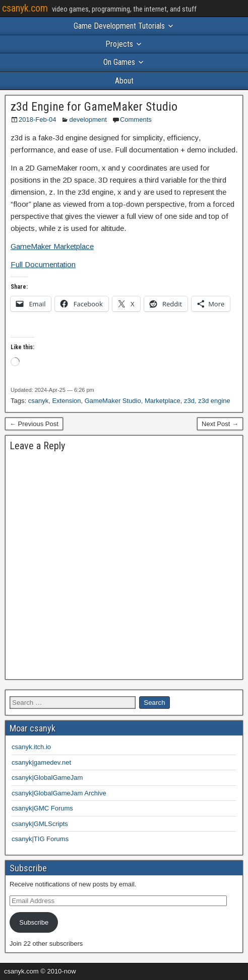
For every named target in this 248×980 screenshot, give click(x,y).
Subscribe (34, 922)
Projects (119, 44)
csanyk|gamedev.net (41, 762)
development (88, 119)
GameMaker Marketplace (52, 246)
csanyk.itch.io (31, 747)
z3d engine (214, 401)
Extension (66, 401)
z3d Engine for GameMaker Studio (94, 107)
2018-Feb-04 (37, 119)
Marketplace (163, 401)
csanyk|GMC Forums (42, 808)
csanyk (38, 401)
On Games (119, 62)
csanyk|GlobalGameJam (47, 778)
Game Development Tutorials (119, 26)
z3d (189, 401)
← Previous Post (34, 424)
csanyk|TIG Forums (40, 839)
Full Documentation (43, 264)
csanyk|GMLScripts (40, 824)
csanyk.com (25, 8)
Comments (136, 119)
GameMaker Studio (113, 401)
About (124, 81)
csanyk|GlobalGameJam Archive (59, 793)
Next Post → (220, 424)
